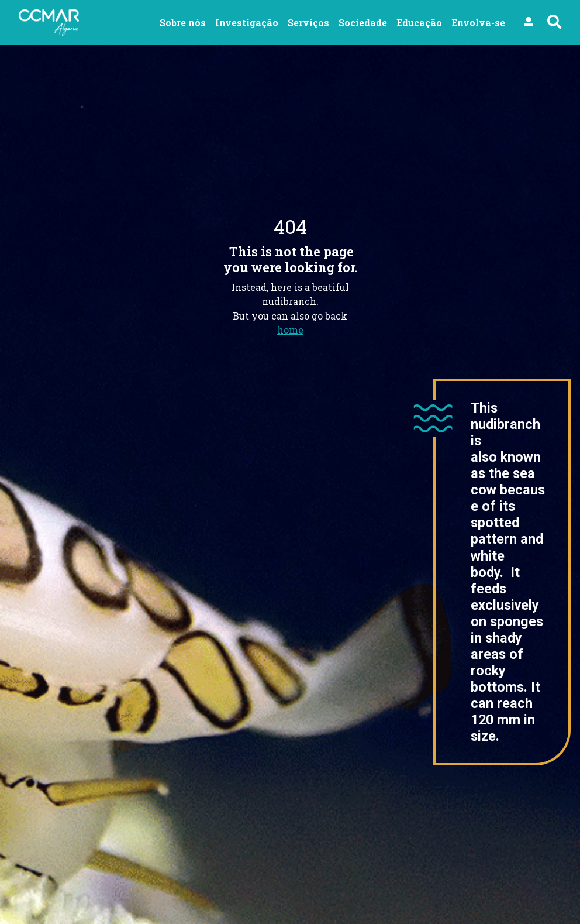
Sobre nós (183, 23)
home (290, 330)
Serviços (308, 23)
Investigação (247, 23)
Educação (419, 23)
